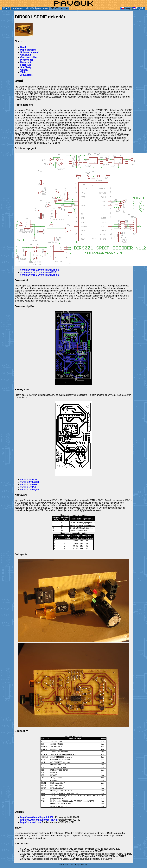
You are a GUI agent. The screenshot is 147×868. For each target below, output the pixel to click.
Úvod (23, 47)
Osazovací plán (28, 57)
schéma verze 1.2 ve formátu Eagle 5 (40, 270)
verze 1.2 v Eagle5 (30, 482)
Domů (6, 8)
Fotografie (26, 65)
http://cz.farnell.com (31, 822)
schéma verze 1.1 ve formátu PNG (38, 272)
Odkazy (24, 70)
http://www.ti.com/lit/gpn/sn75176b (39, 820)
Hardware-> (18, 8)
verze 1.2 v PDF (28, 479)
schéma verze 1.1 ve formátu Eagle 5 (40, 275)
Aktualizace (26, 75)
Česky (126, 8)
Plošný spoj (27, 60)
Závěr (23, 72)
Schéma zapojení (29, 52)
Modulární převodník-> (37, 8)
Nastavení (26, 62)
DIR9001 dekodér (59, 8)
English (138, 8)
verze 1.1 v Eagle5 (30, 490)
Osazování (26, 55)
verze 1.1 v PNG (29, 485)
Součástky (26, 67)
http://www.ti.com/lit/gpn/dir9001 (37, 817)
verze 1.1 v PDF (28, 487)
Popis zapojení (28, 50)
